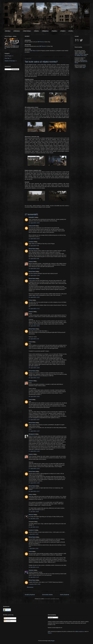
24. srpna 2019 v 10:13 (34, 269)
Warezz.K (31, 515)
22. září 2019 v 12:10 (34, 527)
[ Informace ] (17, 31)
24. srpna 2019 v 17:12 (34, 309)
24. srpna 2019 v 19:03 (34, 326)
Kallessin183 (32, 226)
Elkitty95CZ (32, 217)
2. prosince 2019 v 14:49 (34, 584)
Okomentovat (30, 587)
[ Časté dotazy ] (27, 31)
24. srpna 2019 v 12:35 (34, 276)
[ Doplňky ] (54, 31)
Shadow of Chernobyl (10, 61)
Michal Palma (32, 249)
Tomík (30, 342)
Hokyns (31, 494)
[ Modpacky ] (45, 31)
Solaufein (31, 570)
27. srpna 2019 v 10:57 (34, 420)
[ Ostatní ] (63, 31)
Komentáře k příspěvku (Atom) (52, 599)
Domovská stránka (47, 595)
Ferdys (30, 300)
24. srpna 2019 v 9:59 (34, 259)
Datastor (31, 262)
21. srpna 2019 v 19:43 (34, 223)
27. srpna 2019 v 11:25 (34, 451)
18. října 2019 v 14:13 (34, 567)
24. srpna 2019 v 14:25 (34, 297)
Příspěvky (7, 618)
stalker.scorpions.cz (80, 632)
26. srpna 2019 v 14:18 (34, 378)
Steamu (50, 633)
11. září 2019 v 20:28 (34, 512)
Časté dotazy (83, 56)
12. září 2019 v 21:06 (34, 519)
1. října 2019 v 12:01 (33, 548)
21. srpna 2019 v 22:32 (34, 239)
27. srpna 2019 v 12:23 (34, 469)
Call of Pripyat (8, 56)
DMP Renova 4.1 (43, 46)
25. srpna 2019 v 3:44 (34, 339)
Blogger (53, 641)
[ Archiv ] (71, 31)
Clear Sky (7, 58)
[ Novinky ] (8, 31)
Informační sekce (79, 54)
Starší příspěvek (65, 595)
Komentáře (7, 621)
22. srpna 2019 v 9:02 (34, 246)
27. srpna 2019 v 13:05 (34, 483)
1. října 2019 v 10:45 (33, 534)
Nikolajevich (32, 434)
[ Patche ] (36, 31)
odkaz (84, 67)
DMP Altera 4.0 (34, 51)
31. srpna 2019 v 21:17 (34, 491)
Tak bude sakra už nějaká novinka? (41, 62)
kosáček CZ (32, 530)
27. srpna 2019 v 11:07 (34, 431)
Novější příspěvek (30, 595)
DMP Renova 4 (41, 42)
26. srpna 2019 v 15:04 (34, 397)
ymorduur (31, 242)
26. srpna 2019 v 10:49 (34, 368)
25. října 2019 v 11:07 (34, 577)
